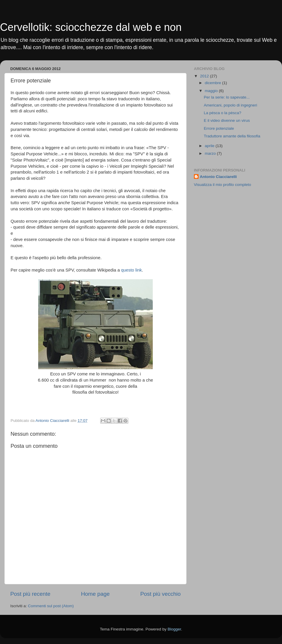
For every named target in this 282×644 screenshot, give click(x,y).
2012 (205, 76)
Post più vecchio (160, 594)
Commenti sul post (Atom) (51, 606)
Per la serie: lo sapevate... (227, 97)
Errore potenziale (219, 128)
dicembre (213, 83)
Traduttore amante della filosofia (232, 136)
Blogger (174, 629)
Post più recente (30, 594)
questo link (131, 270)
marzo (211, 153)
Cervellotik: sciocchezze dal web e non (91, 27)
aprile (210, 146)
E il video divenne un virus (227, 120)
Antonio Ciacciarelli (218, 177)
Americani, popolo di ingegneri (231, 105)
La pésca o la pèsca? (223, 113)
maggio (212, 91)
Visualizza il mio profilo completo (223, 185)
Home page (95, 594)
